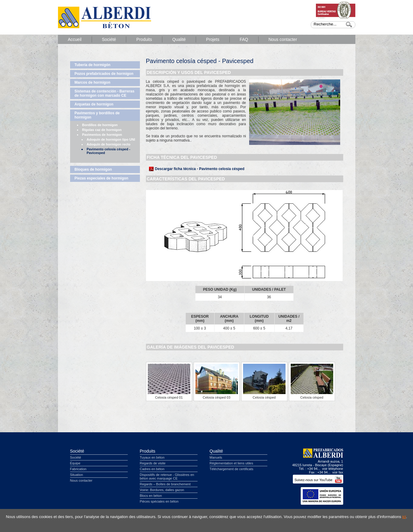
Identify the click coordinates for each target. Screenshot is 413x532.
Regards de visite (153, 463)
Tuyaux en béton (152, 457)
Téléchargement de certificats (232, 469)
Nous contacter (283, 39)
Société (109, 39)
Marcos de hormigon (93, 82)
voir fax (338, 472)
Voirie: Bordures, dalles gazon (162, 490)
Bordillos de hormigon (100, 125)
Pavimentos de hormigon (102, 135)
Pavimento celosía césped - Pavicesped (109, 151)
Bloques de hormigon (93, 169)
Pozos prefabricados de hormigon (104, 74)
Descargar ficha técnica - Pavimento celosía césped (200, 169)
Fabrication (78, 469)
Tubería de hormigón (93, 65)
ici (404, 517)
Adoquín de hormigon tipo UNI (111, 139)
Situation (77, 475)
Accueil (75, 39)
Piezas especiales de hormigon (102, 178)
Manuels (216, 457)
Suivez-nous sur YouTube (318, 480)
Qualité (179, 39)
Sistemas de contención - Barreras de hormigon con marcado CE (105, 93)
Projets (213, 39)
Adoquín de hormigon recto (109, 144)
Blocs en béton (151, 496)
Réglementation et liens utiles (232, 463)
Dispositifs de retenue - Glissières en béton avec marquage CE (167, 477)
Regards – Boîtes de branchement (165, 484)
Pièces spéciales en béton (159, 501)
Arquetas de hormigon (94, 104)
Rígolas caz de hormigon (102, 130)
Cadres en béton (152, 469)
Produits (144, 39)
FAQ (244, 39)
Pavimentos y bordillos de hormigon (97, 115)
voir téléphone (332, 469)
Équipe (75, 463)
